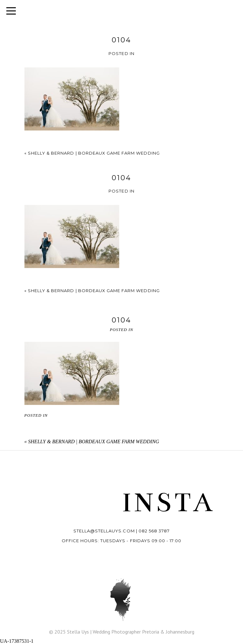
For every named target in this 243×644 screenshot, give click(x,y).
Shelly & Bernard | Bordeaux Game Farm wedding (94, 153)
